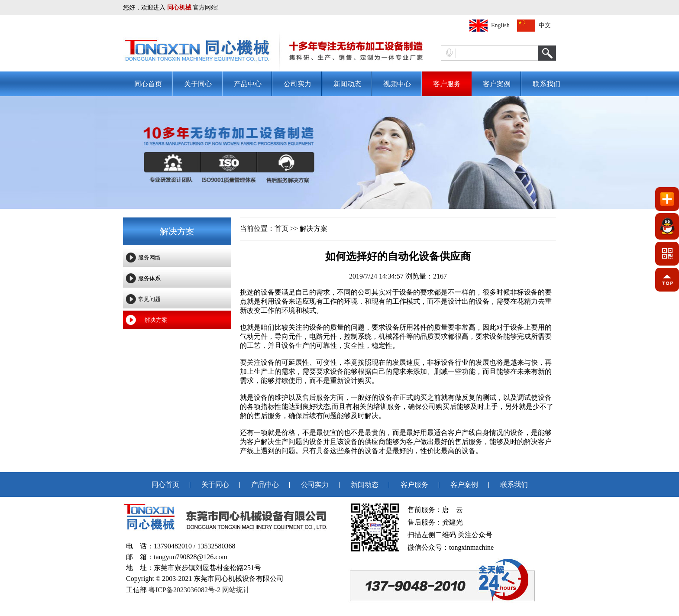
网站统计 (236, 590)
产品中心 (248, 84)
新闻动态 (347, 84)
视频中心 (397, 84)
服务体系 (149, 278)
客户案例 (497, 84)
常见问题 (149, 299)
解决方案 (156, 320)
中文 (545, 25)
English (500, 25)
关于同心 (198, 84)
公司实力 (297, 84)
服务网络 (149, 258)
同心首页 (148, 84)
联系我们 (546, 84)
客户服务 (447, 84)
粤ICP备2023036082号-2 (184, 590)
